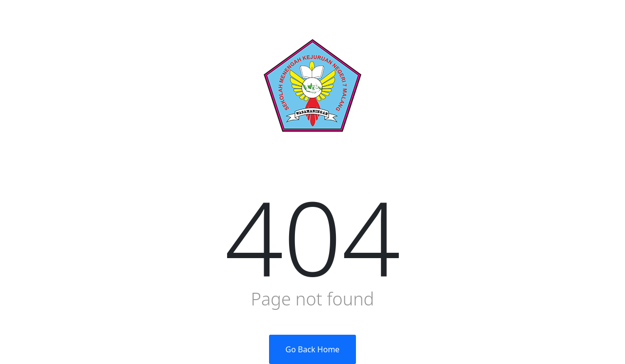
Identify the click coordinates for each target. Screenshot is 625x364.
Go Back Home (313, 349)
